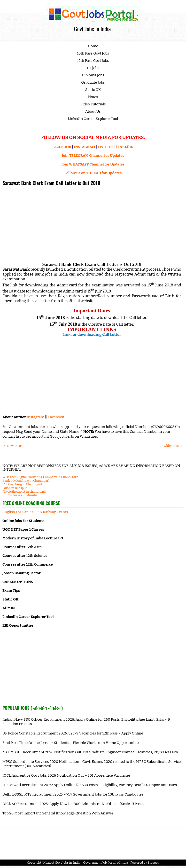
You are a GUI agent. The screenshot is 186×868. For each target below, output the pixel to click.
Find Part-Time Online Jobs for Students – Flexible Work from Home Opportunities (71, 743)
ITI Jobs (93, 68)
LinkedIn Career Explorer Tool (93, 119)
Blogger (153, 863)
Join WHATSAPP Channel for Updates (93, 164)
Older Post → (173, 446)
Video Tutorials (93, 104)
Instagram (35, 417)
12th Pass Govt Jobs (93, 61)
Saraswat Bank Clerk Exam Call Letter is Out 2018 (51, 183)
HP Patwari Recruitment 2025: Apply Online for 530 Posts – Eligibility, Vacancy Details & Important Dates (90, 785)
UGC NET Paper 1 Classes (23, 529)
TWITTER (106, 147)
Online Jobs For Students (23, 521)
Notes (93, 97)
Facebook (56, 417)
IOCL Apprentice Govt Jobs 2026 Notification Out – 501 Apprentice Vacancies (66, 775)
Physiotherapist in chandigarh (24, 492)
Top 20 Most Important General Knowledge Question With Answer (58, 813)
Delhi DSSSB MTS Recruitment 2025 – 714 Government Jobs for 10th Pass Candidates (73, 794)
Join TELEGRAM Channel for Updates (93, 156)
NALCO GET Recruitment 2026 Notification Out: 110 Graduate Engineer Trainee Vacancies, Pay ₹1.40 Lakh (90, 752)
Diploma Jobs (93, 75)
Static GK (93, 90)
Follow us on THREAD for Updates (93, 173)
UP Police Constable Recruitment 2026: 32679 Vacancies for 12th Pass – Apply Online (73, 733)
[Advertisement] (92, 223)
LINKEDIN (125, 147)
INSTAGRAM (85, 147)
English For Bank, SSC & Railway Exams (35, 512)
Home (93, 46)
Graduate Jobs (93, 82)
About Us (93, 111)
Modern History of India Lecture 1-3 (33, 538)
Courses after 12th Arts (22, 547)
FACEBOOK (62, 147)
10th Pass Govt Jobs (93, 53)
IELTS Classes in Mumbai (20, 495)
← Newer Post (14, 446)
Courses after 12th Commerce (28, 564)
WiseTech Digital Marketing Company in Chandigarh (40, 477)
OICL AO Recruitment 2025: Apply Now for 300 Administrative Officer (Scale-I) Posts (73, 804)
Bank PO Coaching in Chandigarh (26, 481)
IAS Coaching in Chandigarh (23, 484)
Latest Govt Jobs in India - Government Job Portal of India (87, 863)
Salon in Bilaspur (15, 488)
